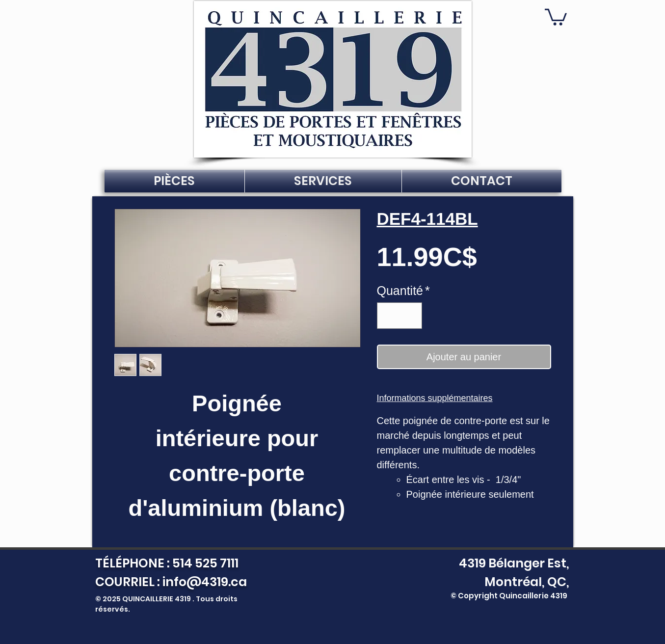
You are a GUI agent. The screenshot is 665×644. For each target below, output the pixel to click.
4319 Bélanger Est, (512, 563)
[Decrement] (389, 316)
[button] (556, 16)
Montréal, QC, (527, 582)
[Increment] (410, 316)
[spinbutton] (399, 316)
